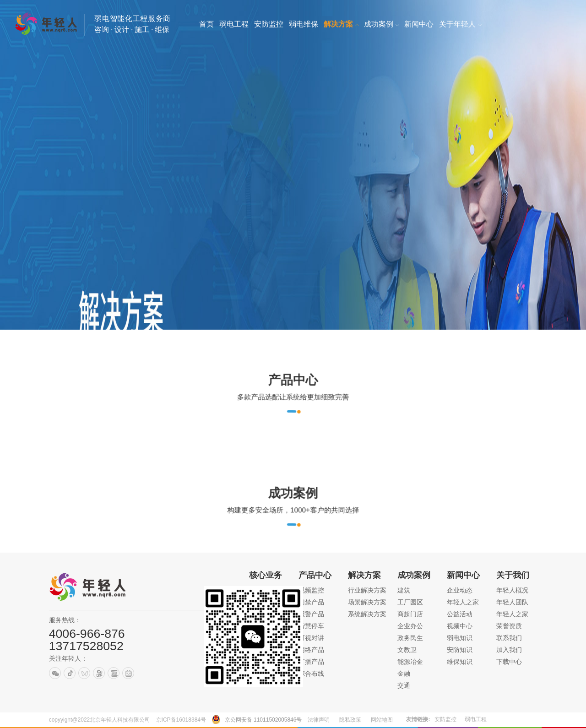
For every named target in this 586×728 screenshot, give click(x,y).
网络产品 (311, 650)
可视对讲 (311, 638)
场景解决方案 (367, 602)
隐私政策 (350, 720)
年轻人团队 (512, 602)
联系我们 (509, 638)
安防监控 (445, 719)
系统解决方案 (367, 614)
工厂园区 (410, 602)
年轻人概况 (512, 590)
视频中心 (460, 626)
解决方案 (364, 575)
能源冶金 (410, 662)
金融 (404, 674)
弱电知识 (460, 638)
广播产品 (311, 662)
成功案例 (414, 575)
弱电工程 (476, 719)
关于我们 (513, 575)
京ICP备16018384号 (181, 720)
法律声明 (319, 720)
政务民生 (410, 638)
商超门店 (410, 614)
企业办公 (410, 626)
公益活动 (460, 614)
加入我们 (509, 650)
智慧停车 (311, 626)
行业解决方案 (367, 590)
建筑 (404, 590)
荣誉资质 (509, 626)
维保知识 (460, 662)
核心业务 (266, 575)
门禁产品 (311, 602)
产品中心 (315, 575)
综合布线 (311, 674)
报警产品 (311, 614)
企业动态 (460, 590)
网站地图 (382, 720)
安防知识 (460, 650)
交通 (404, 685)
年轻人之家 (463, 602)
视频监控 (311, 590)
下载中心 (509, 662)
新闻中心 (463, 575)
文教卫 (407, 650)
